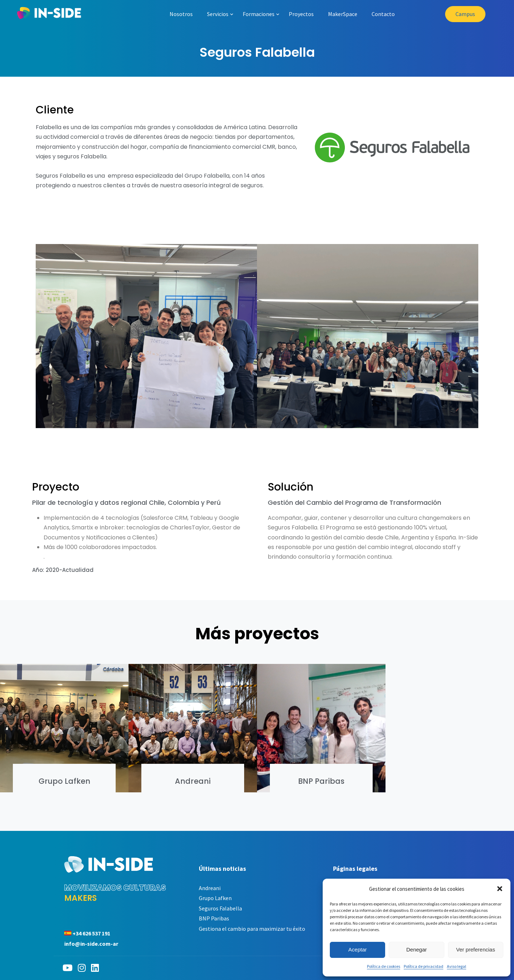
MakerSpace (343, 14)
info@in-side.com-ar (91, 944)
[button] (500, 889)
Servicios (218, 14)
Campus (465, 14)
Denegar (417, 949)
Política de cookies (384, 966)
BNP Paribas (321, 781)
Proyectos (301, 14)
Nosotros (181, 14)
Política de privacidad (424, 966)
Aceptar (358, 949)
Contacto (383, 14)
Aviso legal (457, 966)
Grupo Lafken (64, 781)
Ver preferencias (476, 949)
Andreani (193, 781)
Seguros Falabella (220, 908)
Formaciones (259, 14)
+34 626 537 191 (91, 933)
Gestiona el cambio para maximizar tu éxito (252, 929)
